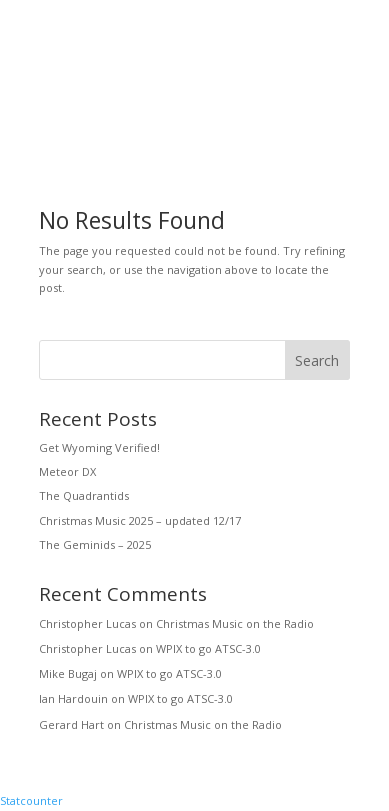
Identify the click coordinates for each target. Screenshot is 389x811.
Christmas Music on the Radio (235, 623)
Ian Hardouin (73, 698)
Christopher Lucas (87, 623)
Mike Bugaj (68, 673)
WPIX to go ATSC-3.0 (208, 648)
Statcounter (31, 800)
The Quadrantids (84, 495)
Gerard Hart (71, 724)
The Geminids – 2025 (95, 544)
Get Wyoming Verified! (99, 447)
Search (317, 360)
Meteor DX (67, 471)
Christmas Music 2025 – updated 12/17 (140, 520)
